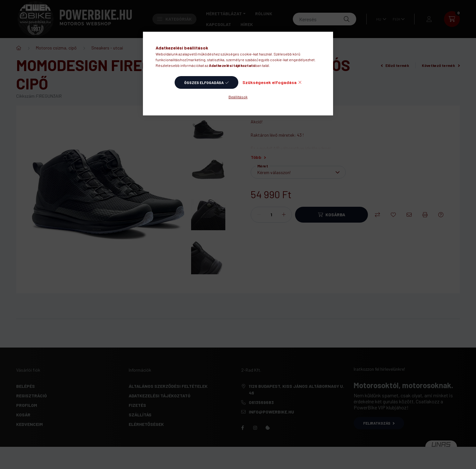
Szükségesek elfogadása (270, 82)
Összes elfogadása (204, 82)
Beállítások (238, 97)
